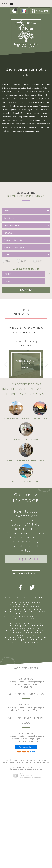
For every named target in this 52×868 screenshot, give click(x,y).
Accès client (40, 11)
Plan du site (7, 762)
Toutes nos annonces (42, 762)
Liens (27, 762)
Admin (32, 762)
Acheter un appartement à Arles (26, 440)
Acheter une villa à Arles (40, 419)
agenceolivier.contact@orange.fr (29, 682)
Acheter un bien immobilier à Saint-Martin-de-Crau (26, 460)
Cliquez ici (26, 559)
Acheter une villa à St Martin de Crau (26, 481)
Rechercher (26, 290)
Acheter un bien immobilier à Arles (16, 419)
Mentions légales (18, 762)
